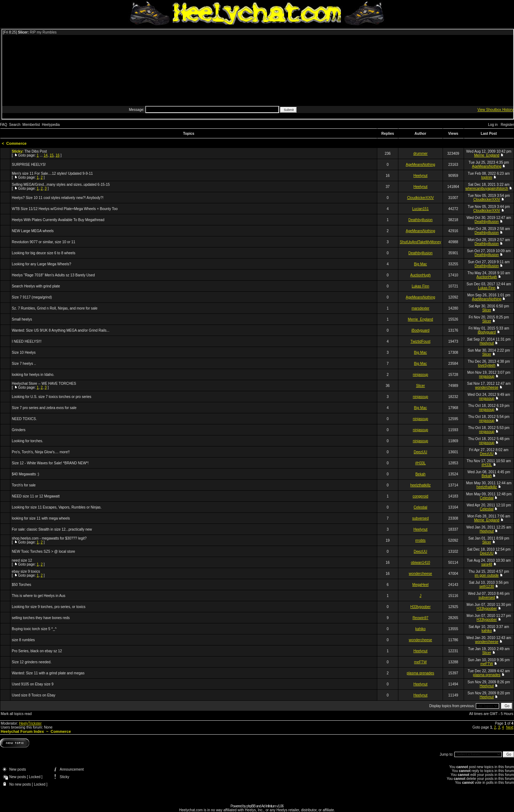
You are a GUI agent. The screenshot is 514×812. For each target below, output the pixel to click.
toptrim (487, 177)
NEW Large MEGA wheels (33, 231)
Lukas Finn (420, 286)
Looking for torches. (27, 441)
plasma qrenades (421, 673)
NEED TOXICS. (24, 419)
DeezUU (420, 452)
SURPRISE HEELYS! (29, 165)
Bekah (420, 474)
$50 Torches (21, 585)
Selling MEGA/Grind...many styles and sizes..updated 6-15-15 (61, 185)
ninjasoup (420, 375)
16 (58, 155)
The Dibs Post (36, 151)
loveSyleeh (487, 365)
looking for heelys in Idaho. (33, 375)
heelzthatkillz (420, 485)
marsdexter (420, 308)
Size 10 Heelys (24, 353)
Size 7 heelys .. (24, 364)
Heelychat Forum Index (22, 731)
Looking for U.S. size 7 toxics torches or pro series (52, 397)
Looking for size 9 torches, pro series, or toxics (49, 607)
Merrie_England (487, 155)
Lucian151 (420, 209)
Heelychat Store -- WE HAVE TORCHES (44, 384)
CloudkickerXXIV (420, 198)
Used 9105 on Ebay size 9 (33, 684)
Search (15, 125)
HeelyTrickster (30, 723)
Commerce (17, 143)
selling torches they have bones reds (41, 618)
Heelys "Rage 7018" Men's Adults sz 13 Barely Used (53, 275)
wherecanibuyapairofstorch (487, 188)
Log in (493, 125)
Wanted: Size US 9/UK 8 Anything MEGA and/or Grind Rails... (61, 330)
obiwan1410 (420, 563)
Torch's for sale (24, 485)
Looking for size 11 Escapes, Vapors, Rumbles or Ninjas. (57, 507)
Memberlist (31, 125)
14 (46, 155)
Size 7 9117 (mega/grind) (32, 297)
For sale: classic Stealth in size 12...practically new (52, 529)
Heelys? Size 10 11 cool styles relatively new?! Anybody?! (58, 198)
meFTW (420, 662)
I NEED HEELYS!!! (27, 341)
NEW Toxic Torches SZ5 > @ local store (43, 551)
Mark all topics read (16, 714)
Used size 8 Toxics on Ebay (34, 695)
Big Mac (420, 264)
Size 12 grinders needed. (32, 662)
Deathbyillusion (420, 220)
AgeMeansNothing (420, 165)
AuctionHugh (420, 275)
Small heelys (22, 319)
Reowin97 (420, 618)
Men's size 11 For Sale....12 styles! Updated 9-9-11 (52, 173)
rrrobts (420, 540)
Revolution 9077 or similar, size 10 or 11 (44, 242)
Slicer (487, 310)
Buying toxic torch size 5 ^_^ (34, 629)
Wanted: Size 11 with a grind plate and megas (48, 673)
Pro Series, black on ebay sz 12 (37, 651)
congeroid (420, 496)
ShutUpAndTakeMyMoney (420, 242)
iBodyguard (421, 330)
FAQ (4, 125)
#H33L (420, 463)
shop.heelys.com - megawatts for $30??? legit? (49, 538)
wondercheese (487, 387)
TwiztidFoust (420, 341)
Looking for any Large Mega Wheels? (41, 264)
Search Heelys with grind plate (36, 286)
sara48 (487, 564)
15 (52, 155)
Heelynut (420, 176)
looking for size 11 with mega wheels (41, 518)
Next (510, 727)
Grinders (19, 430)
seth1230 (487, 586)
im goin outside (487, 575)
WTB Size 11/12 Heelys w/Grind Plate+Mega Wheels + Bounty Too (65, 209)
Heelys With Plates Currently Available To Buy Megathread (58, 220)
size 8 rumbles (23, 640)
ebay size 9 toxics (26, 571)
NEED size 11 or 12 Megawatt (36, 496)
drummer (420, 154)
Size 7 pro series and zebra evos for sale (44, 408)
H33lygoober (421, 607)
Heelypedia (51, 125)
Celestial (487, 498)
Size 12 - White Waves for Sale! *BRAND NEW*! (50, 463)
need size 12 (22, 560)
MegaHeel (420, 585)
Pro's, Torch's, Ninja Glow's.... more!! (41, 452)
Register (507, 125)
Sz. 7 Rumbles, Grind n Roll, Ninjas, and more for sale (55, 308)
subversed (420, 518)
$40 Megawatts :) (26, 474)
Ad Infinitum (269, 806)
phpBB (251, 806)
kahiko (420, 629)
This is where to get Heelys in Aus (39, 596)
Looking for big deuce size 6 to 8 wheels (44, 253)
